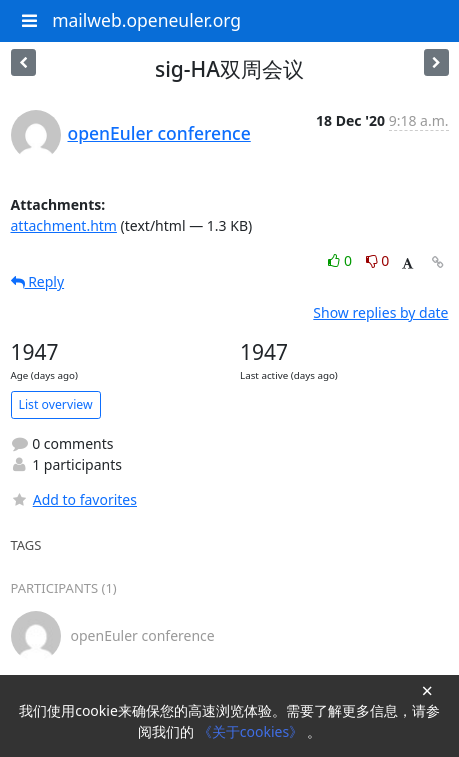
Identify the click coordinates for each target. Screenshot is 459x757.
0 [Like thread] (341, 260)
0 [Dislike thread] (378, 260)
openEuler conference (159, 133)
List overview (56, 404)
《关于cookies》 (252, 731)
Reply (38, 281)
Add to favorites (74, 499)
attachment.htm (64, 225)
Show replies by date (380, 312)
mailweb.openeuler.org (146, 20)
